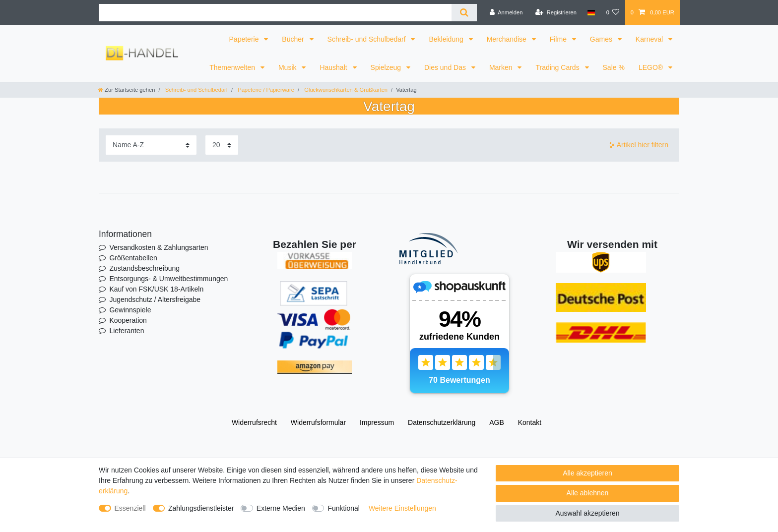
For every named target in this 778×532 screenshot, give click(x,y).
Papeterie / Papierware (265, 90)
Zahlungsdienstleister (201, 508)
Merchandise (508, 39)
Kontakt (530, 422)
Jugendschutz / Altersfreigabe (155, 299)
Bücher (294, 39)
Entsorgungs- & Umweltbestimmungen (168, 279)
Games (602, 39)
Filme (559, 39)
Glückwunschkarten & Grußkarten (345, 90)
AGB (497, 422)
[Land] (591, 12)
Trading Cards (558, 67)
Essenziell (130, 508)
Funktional (344, 508)
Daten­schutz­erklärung (442, 422)
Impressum (377, 422)
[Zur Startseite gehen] (127, 90)
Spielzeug (387, 67)
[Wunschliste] (613, 12)
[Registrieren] (556, 12)
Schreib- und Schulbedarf (368, 39)
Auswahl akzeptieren (587, 513)
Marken (502, 67)
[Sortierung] (151, 145)
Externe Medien (281, 508)
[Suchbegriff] (275, 13)
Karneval (650, 39)
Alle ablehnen (588, 493)
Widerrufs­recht (254, 422)
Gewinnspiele (130, 310)
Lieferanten (127, 331)
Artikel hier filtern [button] (639, 145)
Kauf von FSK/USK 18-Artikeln (156, 289)
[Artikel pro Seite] (222, 145)
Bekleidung (447, 39)
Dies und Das (446, 67)
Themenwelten (233, 67)
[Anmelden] (506, 12)
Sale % (614, 67)
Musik (288, 67)
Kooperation (128, 320)
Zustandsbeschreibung (144, 268)
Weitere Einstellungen (402, 508)
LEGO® (652, 67)
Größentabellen (133, 258)
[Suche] (464, 13)
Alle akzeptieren (587, 473)
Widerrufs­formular (318, 422)
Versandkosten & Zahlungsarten (159, 247)
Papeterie (245, 39)
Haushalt (334, 67)
